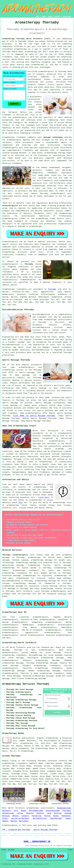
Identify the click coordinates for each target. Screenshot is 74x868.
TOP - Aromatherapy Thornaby (16, 830)
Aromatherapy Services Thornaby (26, 684)
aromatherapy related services (56, 589)
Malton (14, 821)
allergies (66, 457)
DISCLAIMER (67, 17)
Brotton (58, 813)
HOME (37, 17)
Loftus (20, 813)
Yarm (49, 813)
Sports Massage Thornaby (45, 830)
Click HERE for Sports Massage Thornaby (34, 416)
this (20, 503)
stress (26, 459)
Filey (5, 818)
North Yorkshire (24, 591)
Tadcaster (66, 816)
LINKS (44, 17)
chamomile (52, 173)
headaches (7, 459)
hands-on (6, 163)
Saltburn (6, 811)
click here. (44, 497)
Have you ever (65, 47)
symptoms (45, 77)
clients (6, 269)
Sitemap (4, 850)
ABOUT (50, 17)
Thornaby (29, 264)
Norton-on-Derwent (20, 818)
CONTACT (57, 17)
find (12, 617)
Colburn (25, 816)
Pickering (36, 816)
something (67, 44)
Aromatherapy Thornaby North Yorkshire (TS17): (27, 39)
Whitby (16, 816)
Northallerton (40, 818)
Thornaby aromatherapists (15, 555)
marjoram (67, 170)
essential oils (54, 74)
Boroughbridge (36, 811)
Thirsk (47, 816)
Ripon (24, 811)
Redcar (5, 821)
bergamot (67, 168)
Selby (56, 816)
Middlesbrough (64, 808)
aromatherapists (46, 72)
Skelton (40, 813)
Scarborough (56, 818)
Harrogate (24, 821)
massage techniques (53, 137)
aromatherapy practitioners (40, 808)
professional (53, 208)
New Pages (11, 850)
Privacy (70, 850)
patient (63, 247)
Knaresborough (53, 811)
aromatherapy (21, 49)
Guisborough (8, 813)
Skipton (30, 813)
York (16, 811)
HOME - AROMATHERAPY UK (37, 841)
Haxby (68, 818)
